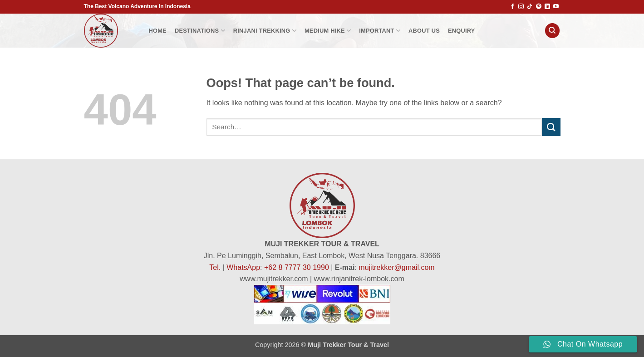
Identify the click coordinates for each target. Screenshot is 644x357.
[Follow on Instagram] (521, 7)
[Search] (552, 31)
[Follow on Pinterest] (539, 7)
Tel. (215, 267)
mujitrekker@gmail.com (396, 267)
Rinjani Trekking (265, 31)
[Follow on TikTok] (530, 7)
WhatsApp (243, 267)
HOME (158, 31)
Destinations (200, 31)
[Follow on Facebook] (512, 7)
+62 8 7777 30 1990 (297, 267)
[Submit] (551, 127)
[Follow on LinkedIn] (547, 7)
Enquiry (462, 31)
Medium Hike (328, 31)
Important (380, 31)
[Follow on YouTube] (556, 7)
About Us (424, 31)
